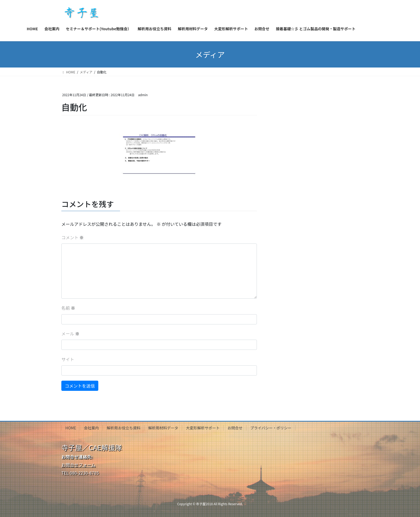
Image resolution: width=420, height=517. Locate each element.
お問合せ (235, 428)
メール (70, 334)
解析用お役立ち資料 (123, 428)
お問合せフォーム (78, 465)
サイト (68, 359)
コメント (73, 237)
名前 (68, 308)
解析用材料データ (163, 428)
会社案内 (91, 428)
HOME (71, 428)
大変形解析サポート (203, 428)
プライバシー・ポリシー (271, 428)
